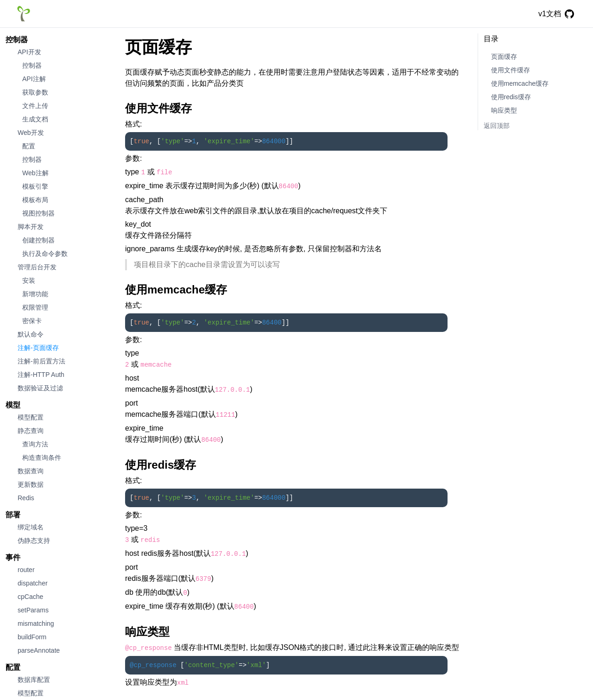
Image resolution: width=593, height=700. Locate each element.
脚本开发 (31, 227)
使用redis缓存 (511, 97)
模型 (13, 405)
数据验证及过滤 (40, 388)
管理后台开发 (37, 267)
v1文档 (550, 14)
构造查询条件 (42, 458)
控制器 (17, 40)
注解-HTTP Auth (41, 375)
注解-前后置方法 (41, 361)
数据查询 (31, 471)
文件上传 (35, 106)
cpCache (30, 597)
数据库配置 (34, 680)
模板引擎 (35, 186)
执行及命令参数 (45, 254)
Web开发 (31, 133)
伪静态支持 (34, 541)
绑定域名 (31, 527)
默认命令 (31, 334)
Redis (26, 498)
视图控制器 (38, 213)
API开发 (29, 52)
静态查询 (31, 431)
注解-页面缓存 (38, 348)
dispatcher (33, 583)
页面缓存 (504, 57)
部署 (13, 515)
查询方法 (35, 444)
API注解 (34, 79)
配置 (29, 146)
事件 (13, 557)
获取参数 (35, 92)
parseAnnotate (39, 650)
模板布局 (35, 200)
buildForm (32, 637)
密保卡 (32, 321)
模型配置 (31, 417)
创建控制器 (38, 240)
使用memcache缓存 (520, 83)
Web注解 (35, 173)
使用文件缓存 (511, 70)
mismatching (36, 624)
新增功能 (35, 294)
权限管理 (35, 307)
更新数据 (31, 484)
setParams (33, 610)
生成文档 (35, 119)
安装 (29, 280)
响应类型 (504, 110)
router (26, 570)
